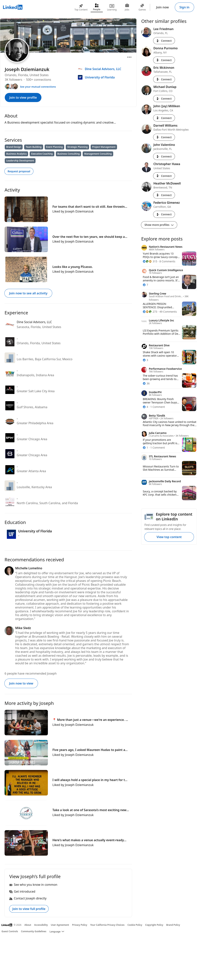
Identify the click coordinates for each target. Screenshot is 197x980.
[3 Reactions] (145, 360)
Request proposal (19, 171)
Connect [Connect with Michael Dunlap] (164, 99)
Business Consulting (69, 154)
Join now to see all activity (28, 293)
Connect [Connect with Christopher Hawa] (164, 176)
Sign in (184, 7)
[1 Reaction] (145, 448)
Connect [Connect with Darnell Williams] (164, 137)
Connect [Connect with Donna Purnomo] (164, 60)
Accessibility (41, 925)
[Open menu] (129, 57)
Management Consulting (98, 154)
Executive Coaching (42, 154)
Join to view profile (23, 97)
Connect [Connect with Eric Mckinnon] (164, 79)
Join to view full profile (29, 909)
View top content (169, 537)
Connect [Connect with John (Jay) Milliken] (164, 118)
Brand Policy (173, 925)
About (28, 925)
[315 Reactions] (150, 261)
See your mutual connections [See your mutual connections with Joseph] (38, 87)
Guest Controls (10, 931)
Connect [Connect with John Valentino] (164, 156)
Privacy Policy (80, 925)
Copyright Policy (154, 925)
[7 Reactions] (145, 285)
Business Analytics (16, 154)
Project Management (104, 147)
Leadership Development (20, 161)
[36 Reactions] (146, 383)
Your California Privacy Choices (107, 925)
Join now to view (21, 683)
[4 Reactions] (145, 407)
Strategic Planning (77, 147)
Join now (163, 7)
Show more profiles (159, 225)
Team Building (34, 147)
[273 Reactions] (150, 312)
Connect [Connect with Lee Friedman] (164, 41)
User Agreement (60, 925)
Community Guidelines (34, 931)
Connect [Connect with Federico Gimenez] (164, 214)
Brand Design (14, 147)
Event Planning (55, 147)
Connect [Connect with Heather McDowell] (164, 195)
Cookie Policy (135, 925)
